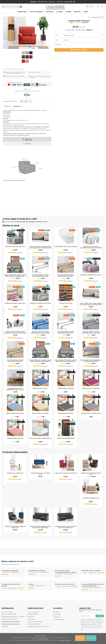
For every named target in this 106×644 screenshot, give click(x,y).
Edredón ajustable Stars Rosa (15, 303)
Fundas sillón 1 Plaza (33, 91)
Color (57, 35)
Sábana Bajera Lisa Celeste (15, 413)
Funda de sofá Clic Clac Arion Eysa (40, 474)
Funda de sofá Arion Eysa (91, 498)
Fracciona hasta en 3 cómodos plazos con (79, 30)
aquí (82, 629)
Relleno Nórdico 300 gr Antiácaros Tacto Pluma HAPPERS (91, 247)
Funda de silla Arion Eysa (15, 473)
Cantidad (58, 45)
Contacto (31, 617)
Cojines (60, 12)
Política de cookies (34, 624)
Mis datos (57, 617)
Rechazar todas (91, 638)
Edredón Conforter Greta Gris (40, 303)
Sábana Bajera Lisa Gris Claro (91, 413)
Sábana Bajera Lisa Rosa (15, 438)
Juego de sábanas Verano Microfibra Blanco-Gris (40, 276)
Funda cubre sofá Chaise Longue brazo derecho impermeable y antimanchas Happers (66, 361)
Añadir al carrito (79, 50)
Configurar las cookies (65, 640)
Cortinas (50, 12)
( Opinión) (85, 23)
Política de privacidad (35, 622)
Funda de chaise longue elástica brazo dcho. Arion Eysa (40, 527)
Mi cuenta (57, 612)
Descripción (7, 106)
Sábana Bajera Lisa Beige (66, 388)
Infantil (78, 12)
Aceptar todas (80, 638)
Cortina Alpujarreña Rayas (66, 438)
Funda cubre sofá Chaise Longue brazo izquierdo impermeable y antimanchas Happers (15, 276)
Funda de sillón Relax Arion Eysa (66, 473)
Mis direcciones (59, 620)
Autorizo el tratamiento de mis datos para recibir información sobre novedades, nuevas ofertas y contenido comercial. (92, 624)
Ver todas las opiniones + (11, 564)
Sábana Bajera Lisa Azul (40, 388)
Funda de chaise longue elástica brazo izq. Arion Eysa (66, 527)
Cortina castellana (66, 303)
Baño (86, 12)
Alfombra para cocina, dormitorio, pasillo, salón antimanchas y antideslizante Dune (15, 389)
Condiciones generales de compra (13, 617)
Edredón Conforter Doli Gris (15, 247)
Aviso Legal (31, 619)
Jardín (69, 12)
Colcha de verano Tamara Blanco (40, 438)
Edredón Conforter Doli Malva (91, 275)
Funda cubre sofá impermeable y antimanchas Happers (91, 361)
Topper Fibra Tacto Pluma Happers (66, 247)
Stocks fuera (7, 612)
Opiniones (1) (18, 106)
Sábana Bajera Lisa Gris (66, 413)
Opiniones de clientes (35, 627)
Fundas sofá (95, 17)
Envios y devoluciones (9, 614)
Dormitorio (22, 12)
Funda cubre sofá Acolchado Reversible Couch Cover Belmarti (15, 332)
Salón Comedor (37, 12)
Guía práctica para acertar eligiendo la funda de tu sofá (31, 222)
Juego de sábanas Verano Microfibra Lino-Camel (66, 276)
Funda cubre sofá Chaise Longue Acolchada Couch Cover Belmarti (40, 247)
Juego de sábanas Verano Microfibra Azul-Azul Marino (40, 332)
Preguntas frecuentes (9, 619)
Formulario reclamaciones (11, 622)
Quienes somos (33, 614)
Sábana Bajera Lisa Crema (40, 413)
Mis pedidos (57, 615)
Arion (29, 89)
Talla (57, 40)
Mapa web (5, 627)
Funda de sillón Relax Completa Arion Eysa (15, 527)
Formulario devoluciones (10, 624)
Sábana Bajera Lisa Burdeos (91, 388)
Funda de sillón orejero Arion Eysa (91, 474)
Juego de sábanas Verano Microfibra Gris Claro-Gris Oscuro (91, 332)
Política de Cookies (43, 639)
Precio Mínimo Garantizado (13, 69)
